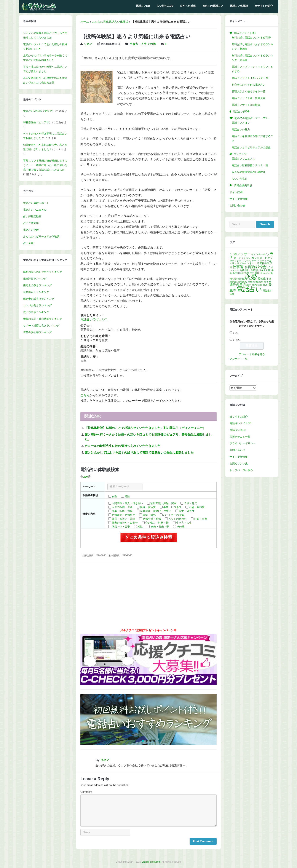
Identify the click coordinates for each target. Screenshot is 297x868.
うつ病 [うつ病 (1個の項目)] (233, 254)
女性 (114, 496)
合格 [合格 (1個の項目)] (242, 270)
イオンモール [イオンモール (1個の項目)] (258, 254)
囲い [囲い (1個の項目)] (248, 270)
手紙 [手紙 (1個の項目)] (269, 279)
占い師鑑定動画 (32, 216)
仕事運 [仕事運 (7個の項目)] (238, 267)
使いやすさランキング (36, 312)
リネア (88, 44)
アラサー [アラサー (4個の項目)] (244, 254)
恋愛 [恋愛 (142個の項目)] (251, 277)
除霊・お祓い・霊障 (123, 519)
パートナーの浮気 (174, 515)
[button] (148, 719)
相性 (140, 527)
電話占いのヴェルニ (94, 319)
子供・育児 (190, 503)
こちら (85, 395)
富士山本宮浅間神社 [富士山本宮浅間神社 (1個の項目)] (243, 273)
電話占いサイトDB (240, 423)
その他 (151, 44)
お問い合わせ (237, 206)
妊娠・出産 (201, 519)
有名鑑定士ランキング (36, 292)
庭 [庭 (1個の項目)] (272, 273)
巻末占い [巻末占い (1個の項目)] (265, 273)
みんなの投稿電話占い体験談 (110, 22)
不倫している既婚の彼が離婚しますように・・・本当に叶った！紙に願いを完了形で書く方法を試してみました (45, 165)
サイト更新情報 (239, 199)
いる (236, 333)
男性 (127, 496)
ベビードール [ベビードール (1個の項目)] (264, 261)
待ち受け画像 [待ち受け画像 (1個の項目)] (237, 279)
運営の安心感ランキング (37, 332)
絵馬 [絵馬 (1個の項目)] (261, 282)
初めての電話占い (213, 6)
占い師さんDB (165, 6)
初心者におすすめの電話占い (249, 85)
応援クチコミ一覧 (240, 437)
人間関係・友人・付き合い (127, 503)
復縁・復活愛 (148, 507)
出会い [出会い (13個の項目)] (264, 267)
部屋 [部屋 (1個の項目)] (265, 285)
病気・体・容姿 (121, 527)
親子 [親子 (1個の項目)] (249, 285)
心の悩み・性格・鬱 (157, 523)
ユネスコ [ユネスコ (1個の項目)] (252, 263)
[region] (148, 719)
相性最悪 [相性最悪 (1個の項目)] (242, 282)
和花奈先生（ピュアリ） (37, 122)
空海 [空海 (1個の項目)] (255, 282)
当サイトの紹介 (264, 6)
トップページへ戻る (241, 470)
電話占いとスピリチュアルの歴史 (251, 147)
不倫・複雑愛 (197, 507)
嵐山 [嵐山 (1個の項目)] (257, 273)
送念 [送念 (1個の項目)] (260, 285)
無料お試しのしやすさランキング (43, 272)
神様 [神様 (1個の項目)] (250, 282)
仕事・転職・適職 (122, 511)
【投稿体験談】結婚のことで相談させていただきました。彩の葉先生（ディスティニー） (145, 428)
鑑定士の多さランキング (37, 285)
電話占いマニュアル (35, 210)
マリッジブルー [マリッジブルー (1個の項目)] (238, 263)
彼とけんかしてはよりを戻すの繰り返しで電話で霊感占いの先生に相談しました (139, 452)
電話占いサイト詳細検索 (246, 105)
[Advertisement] (148, 597)
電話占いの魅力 (241, 129)
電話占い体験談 (239, 6)
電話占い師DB (238, 430)
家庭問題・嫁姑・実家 (163, 503)
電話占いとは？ (241, 123)
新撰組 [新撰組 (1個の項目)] (233, 282)
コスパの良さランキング (37, 305)
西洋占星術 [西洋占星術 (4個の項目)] (238, 285)
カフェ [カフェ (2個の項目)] (255, 258)
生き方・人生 (138, 44)
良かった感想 (188, 6)
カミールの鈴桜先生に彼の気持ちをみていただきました (123, 446)
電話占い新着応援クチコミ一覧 (250, 165)
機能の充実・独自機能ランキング (43, 319)
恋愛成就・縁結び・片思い (156, 511)
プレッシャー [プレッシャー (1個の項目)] (249, 261)
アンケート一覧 (239, 359)
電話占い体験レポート (36, 203)
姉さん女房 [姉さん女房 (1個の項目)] (264, 270)
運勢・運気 (149, 515)
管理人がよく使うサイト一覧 (249, 91)
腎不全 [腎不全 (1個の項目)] (268, 282)
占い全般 (28, 243)
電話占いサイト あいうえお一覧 (250, 78)
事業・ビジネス (172, 507)
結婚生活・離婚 (152, 519)
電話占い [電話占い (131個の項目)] (249, 289)
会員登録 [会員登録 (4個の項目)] (251, 267)
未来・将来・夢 (160, 527)
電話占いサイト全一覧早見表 (249, 98)
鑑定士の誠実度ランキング (39, 299)
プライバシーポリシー (243, 443)
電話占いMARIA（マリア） (39, 111)
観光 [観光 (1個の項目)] (254, 285)
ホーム (85, 22)
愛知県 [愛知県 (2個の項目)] (262, 279)
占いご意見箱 (31, 223)
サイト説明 (236, 192)
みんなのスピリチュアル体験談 (41, 237)
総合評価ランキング (35, 279)
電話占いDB (143, 6)
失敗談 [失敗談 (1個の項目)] (254, 270)
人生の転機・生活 (122, 507)
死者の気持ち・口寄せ (125, 523)
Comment (86, 792)
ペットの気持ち (177, 519)
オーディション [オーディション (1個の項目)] (242, 258)
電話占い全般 (31, 230)
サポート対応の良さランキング (41, 326)
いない (237, 340)
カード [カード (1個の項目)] (263, 258)
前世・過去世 (187, 511)
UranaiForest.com (151, 862)
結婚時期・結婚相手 (123, 515)
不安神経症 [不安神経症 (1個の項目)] (263, 263)
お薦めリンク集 (239, 464)
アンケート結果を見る (252, 354)
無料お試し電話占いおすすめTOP (251, 38)
